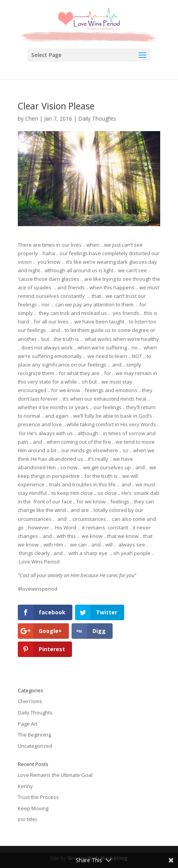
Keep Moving (33, 808)
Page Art (28, 724)
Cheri (32, 118)
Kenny (25, 786)
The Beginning (34, 735)
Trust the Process (38, 797)
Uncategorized (35, 746)
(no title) (27, 819)
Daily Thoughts (97, 118)
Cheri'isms (30, 701)
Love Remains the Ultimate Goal (55, 775)
